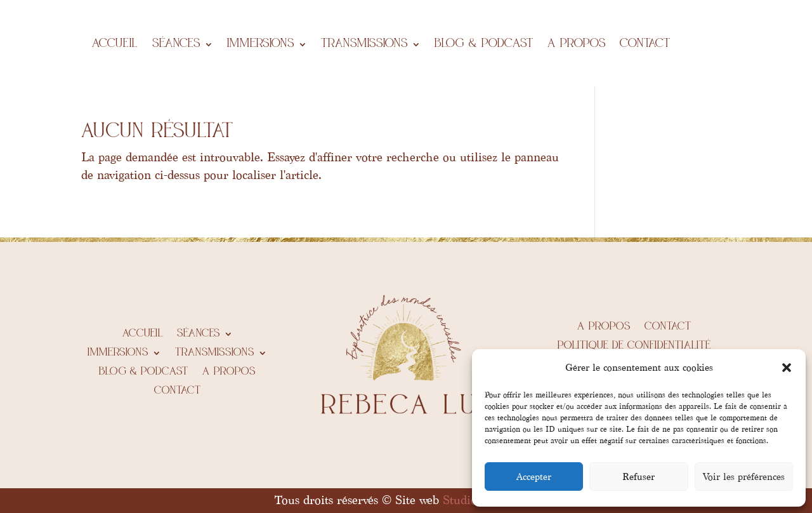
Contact (645, 44)
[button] (787, 368)
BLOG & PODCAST (484, 44)
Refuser (638, 477)
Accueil (115, 44)
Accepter (534, 477)
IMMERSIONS (261, 44)
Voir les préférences (744, 477)
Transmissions (364, 44)
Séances (176, 44)
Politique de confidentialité (634, 346)
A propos (577, 44)
